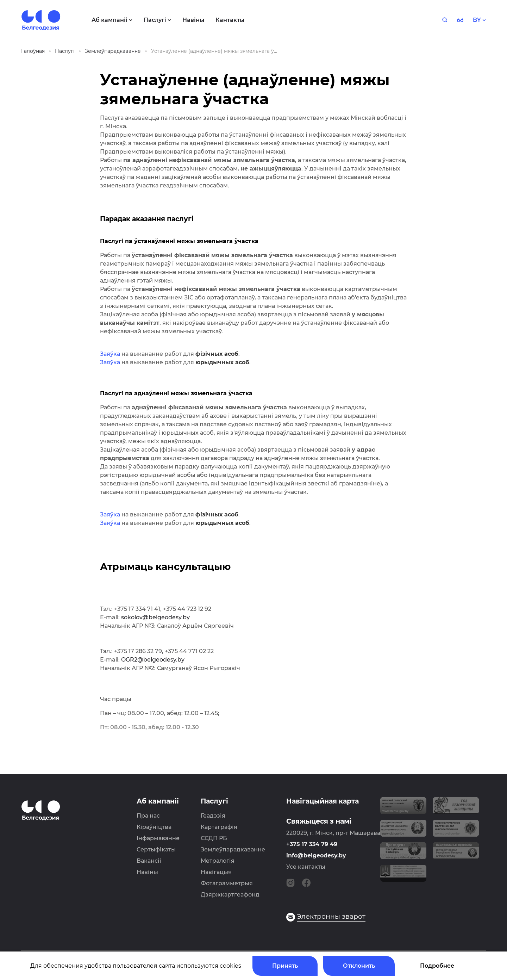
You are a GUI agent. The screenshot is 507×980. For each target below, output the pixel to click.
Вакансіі (149, 861)
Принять (285, 966)
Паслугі (214, 801)
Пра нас (148, 816)
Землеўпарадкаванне (233, 849)
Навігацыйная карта (323, 801)
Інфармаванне (158, 838)
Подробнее (437, 966)
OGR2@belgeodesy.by (153, 660)
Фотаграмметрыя (227, 883)
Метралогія (218, 861)
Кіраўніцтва (154, 827)
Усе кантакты (306, 867)
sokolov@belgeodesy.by (155, 617)
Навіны (147, 872)
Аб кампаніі (158, 801)
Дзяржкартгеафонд (230, 895)
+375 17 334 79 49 (312, 844)
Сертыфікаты (156, 849)
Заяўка (110, 354)
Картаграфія (219, 827)
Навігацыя (216, 872)
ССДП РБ (214, 838)
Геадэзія (213, 816)
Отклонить (359, 966)
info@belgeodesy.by (316, 855)
